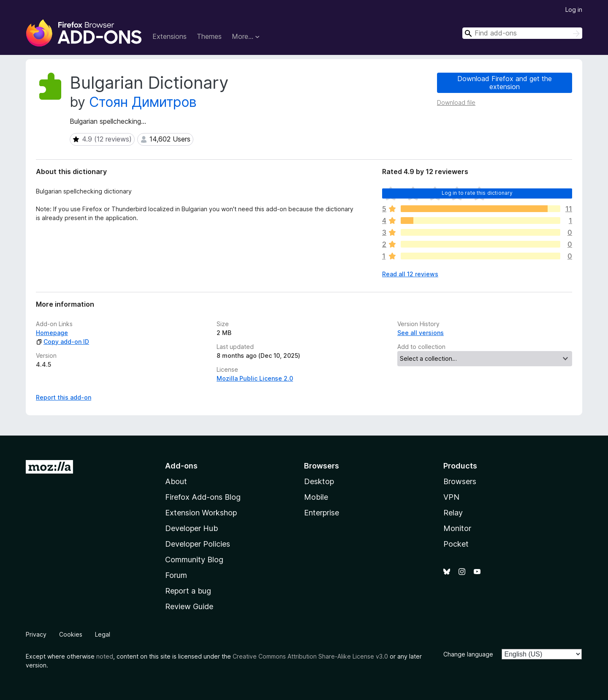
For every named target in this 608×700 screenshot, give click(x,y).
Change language (468, 654)
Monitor (457, 528)
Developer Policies (198, 544)
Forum (176, 575)
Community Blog (194, 560)
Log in (574, 10)
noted (105, 656)
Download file (456, 102)
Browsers (460, 481)
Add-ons (181, 466)
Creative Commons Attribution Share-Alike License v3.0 (310, 656)
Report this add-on (64, 397)
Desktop (319, 481)
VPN (451, 497)
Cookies (71, 634)
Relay (453, 513)
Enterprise (322, 513)
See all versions (421, 333)
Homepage (52, 333)
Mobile (316, 497)
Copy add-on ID (62, 342)
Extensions (170, 36)
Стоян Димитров (143, 102)
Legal (103, 634)
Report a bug (188, 591)
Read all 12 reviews (410, 274)
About (176, 481)
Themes (209, 36)
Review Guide (189, 606)
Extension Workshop (201, 513)
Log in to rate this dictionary (477, 193)
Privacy (36, 634)
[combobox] (522, 33)
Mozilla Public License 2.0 (255, 378)
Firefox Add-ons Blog (203, 497)
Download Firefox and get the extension (505, 83)
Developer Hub (191, 528)
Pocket (456, 544)
